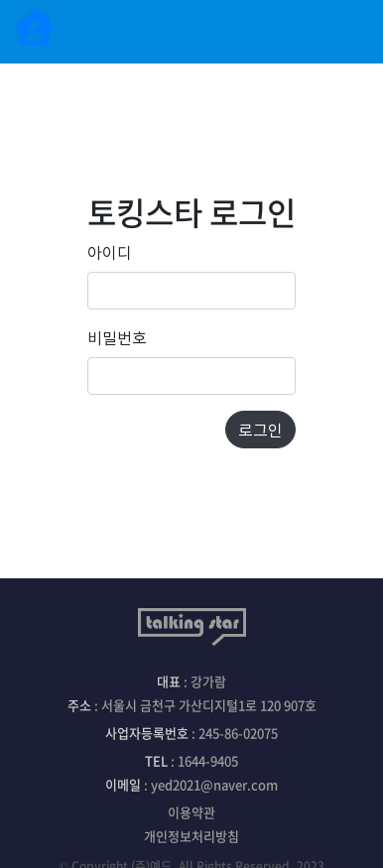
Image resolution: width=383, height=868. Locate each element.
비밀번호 (117, 337)
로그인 (260, 430)
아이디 (110, 252)
